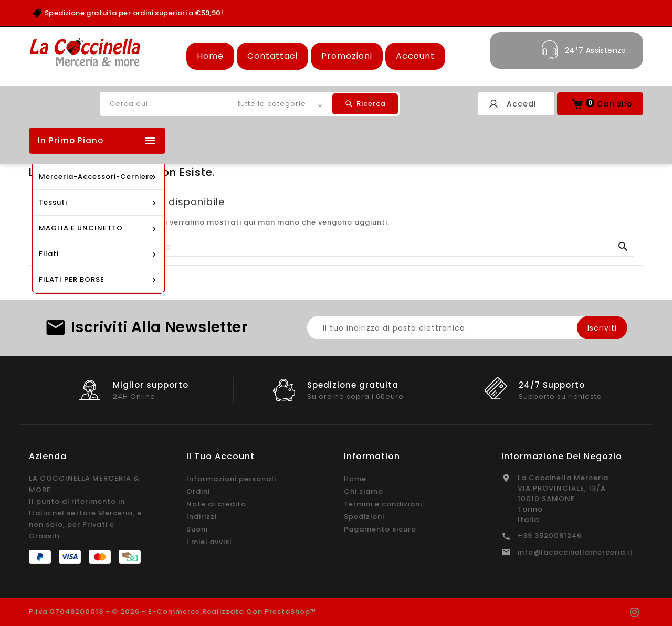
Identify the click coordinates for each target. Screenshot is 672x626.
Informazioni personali (231, 479)
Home (210, 56)
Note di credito (216, 504)
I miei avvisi (209, 542)
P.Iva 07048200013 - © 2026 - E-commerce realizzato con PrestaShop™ (173, 612)
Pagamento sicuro (380, 529)
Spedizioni (364, 517)
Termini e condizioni (383, 504)
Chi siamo (364, 491)
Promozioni (347, 56)
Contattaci (272, 56)
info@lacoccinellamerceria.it (575, 552)
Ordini (198, 491)
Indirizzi (202, 517)
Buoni (197, 529)
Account (415, 56)
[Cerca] (336, 247)
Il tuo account (220, 456)
